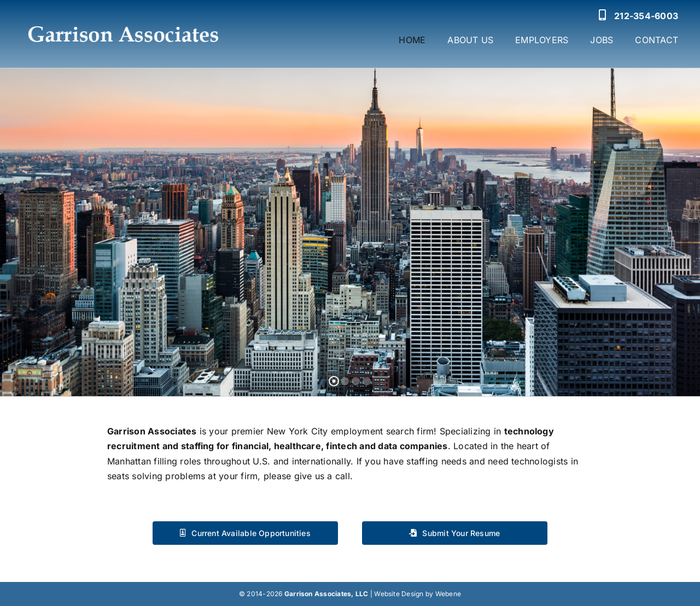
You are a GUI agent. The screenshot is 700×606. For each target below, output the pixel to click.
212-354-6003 (646, 16)
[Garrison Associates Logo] (122, 19)
